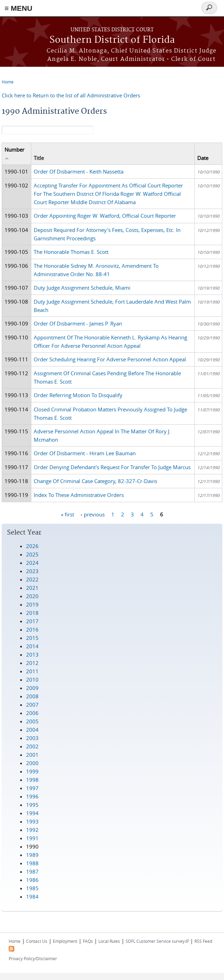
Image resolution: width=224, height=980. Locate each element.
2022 (32, 579)
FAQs (88, 941)
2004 (32, 730)
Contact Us (37, 941)
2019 (32, 604)
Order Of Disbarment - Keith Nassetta (79, 171)
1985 (32, 888)
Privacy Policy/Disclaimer (33, 958)
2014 (32, 646)
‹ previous (93, 514)
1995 (32, 805)
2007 (32, 705)
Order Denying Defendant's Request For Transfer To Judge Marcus (112, 467)
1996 (32, 796)
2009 (32, 688)
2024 (32, 563)
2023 (32, 571)
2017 (32, 621)
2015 (32, 638)
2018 (32, 613)
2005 (32, 721)
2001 (32, 755)
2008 (32, 696)
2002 (32, 746)
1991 (32, 838)
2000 (32, 763)
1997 (32, 788)
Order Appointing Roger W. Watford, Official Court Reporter (105, 216)
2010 (32, 680)
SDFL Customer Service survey (157, 941)
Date (203, 158)
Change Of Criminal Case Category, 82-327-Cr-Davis (95, 481)
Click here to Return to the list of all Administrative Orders (71, 95)
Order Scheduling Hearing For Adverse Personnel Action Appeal (110, 359)
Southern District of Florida (112, 40)
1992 (32, 830)
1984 (32, 897)
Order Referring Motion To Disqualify (78, 395)
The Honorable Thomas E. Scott (71, 252)
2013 (32, 654)
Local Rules (109, 941)
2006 (32, 713)
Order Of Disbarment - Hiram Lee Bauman (85, 453)
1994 (32, 813)
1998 (32, 780)
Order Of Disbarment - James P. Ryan (78, 323)
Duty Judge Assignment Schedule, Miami (82, 288)
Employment (65, 941)
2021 (32, 588)
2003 (32, 738)
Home (8, 82)
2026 (32, 546)
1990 (32, 846)
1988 (32, 863)
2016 (32, 629)
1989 (32, 855)
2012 (32, 663)
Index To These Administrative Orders (79, 495)
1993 (32, 821)
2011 (32, 671)
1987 (32, 871)
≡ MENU (18, 8)
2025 (32, 554)
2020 (32, 596)
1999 (32, 771)
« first (67, 514)
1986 (32, 880)
